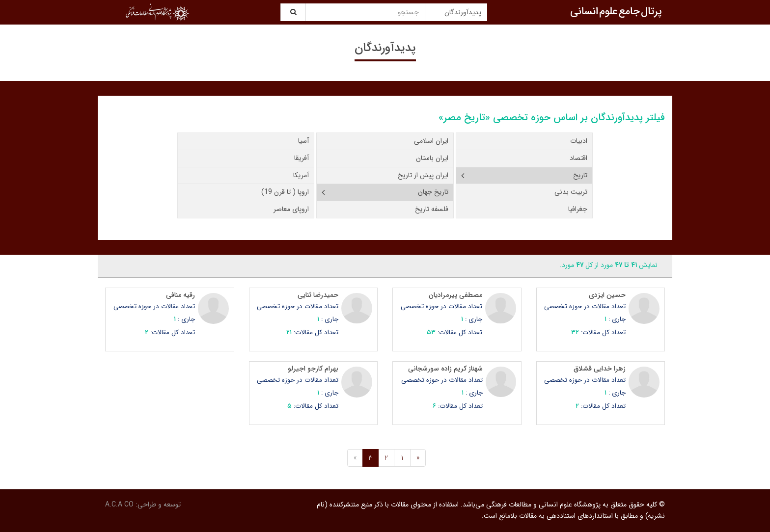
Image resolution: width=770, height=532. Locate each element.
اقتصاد (578, 158)
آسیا (303, 141)
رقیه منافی (180, 295)
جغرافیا (578, 209)
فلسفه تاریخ (432, 209)
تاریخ (580, 175)
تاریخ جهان (433, 192)
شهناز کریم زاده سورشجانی (445, 369)
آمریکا (301, 175)
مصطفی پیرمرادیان (455, 295)
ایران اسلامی (431, 141)
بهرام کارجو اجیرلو (313, 369)
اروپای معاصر (291, 209)
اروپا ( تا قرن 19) (285, 192)
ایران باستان (432, 158)
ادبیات (579, 141)
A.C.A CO (119, 505)
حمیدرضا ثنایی (318, 295)
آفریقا (302, 158)
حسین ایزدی (607, 295)
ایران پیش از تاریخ (423, 175)
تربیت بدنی (571, 192)
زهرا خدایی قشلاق (600, 369)
